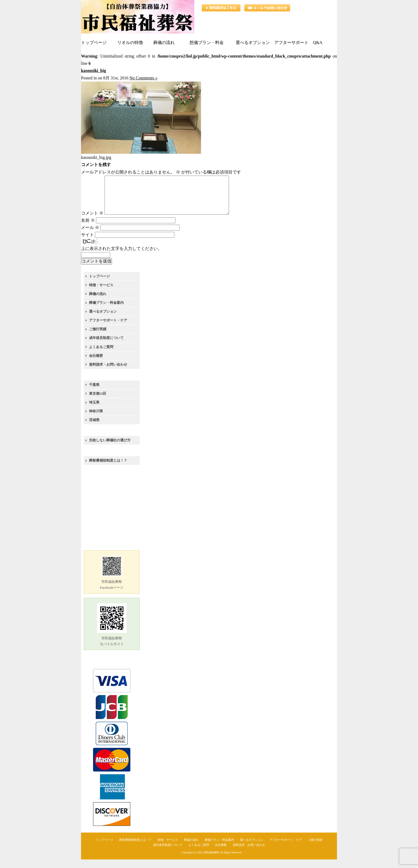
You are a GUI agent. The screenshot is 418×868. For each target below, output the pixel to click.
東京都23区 (98, 402)
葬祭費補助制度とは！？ (108, 469)
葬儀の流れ (98, 302)
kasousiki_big (93, 70)
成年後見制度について (106, 346)
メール (90, 236)
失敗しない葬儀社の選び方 (110, 449)
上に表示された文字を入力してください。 (122, 257)
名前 (88, 229)
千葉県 (94, 393)
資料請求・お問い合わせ (108, 373)
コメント (92, 222)
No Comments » (144, 78)
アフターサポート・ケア (108, 329)
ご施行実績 (98, 338)
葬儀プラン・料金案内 (106, 311)
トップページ (99, 285)
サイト (87, 243)
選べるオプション (103, 320)
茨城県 (94, 428)
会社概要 (96, 364)
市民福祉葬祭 (211, 861)
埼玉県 (94, 411)
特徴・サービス (101, 294)
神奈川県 (96, 420)
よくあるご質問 (101, 355)
